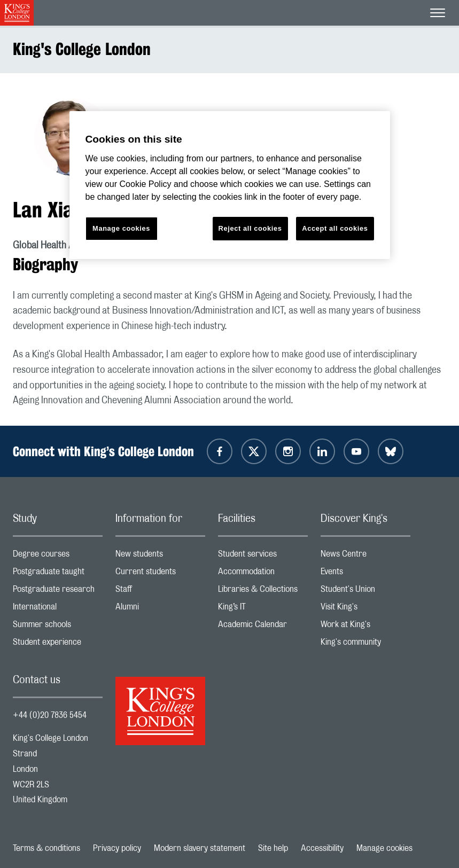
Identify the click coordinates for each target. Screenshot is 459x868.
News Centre (365, 556)
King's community (365, 644)
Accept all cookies (335, 228)
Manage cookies (384, 848)
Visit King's (365, 609)
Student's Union (365, 592)
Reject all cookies (250, 228)
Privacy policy (117, 848)
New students (160, 556)
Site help (273, 848)
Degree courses (58, 556)
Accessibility (322, 848)
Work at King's (365, 627)
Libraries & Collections (263, 592)
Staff (160, 592)
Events (365, 574)
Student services (263, 556)
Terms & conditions (46, 848)
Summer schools (58, 627)
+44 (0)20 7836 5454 (50, 715)
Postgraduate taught (58, 574)
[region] (230, 185)
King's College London (82, 49)
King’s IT (263, 609)
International (58, 609)
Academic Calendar (263, 627)
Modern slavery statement (200, 848)
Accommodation (263, 574)
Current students (160, 574)
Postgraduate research (58, 592)
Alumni (160, 609)
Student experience (58, 644)
